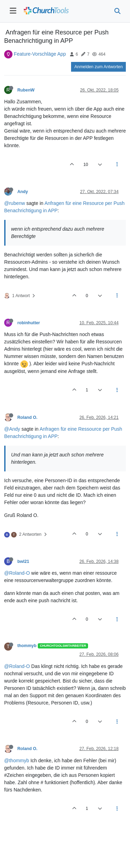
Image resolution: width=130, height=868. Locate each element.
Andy (23, 192)
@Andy (12, 429)
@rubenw (15, 203)
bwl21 (23, 562)
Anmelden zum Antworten (98, 67)
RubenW (26, 90)
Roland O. (27, 417)
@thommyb (17, 761)
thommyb (27, 646)
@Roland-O (17, 573)
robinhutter (29, 323)
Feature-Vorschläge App (40, 54)
